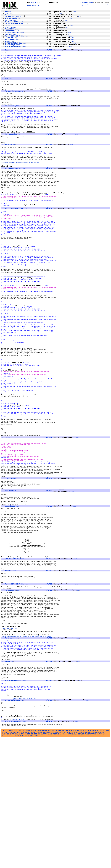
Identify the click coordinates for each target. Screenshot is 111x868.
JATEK (25, 862)
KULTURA (64, 862)
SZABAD (74, 864)
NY (20, 864)
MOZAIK (101, 862)
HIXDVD (4, 862)
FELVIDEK (52, 860)
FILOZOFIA (64, 860)
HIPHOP (88, 860)
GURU (77, 860)
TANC (87, 864)
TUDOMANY (98, 864)
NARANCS (5, 864)
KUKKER (57, 862)
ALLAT (16, 860)
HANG (82, 860)
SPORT (68, 864)
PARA (45, 864)
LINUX (70, 862)
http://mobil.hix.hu (18, 849)
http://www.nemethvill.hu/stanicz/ (25, 824)
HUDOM (11, 862)
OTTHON (30, 864)
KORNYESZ (49, 862)
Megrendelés (84, 5)
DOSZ (46, 860)
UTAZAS (5, 866)
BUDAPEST (33, 860)
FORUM (72, 860)
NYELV (24, 864)
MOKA (96, 862)
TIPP (91, 864)
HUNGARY (18, 862)
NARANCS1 (14, 864)
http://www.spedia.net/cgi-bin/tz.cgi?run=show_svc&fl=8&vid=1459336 (26, 750)
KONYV (41, 862)
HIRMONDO (104, 860)
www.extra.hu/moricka (10, 741)
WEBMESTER (24, 866)
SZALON (81, 864)
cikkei (74, 12)
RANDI (50, 864)
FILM (58, 860)
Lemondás (106, 5)
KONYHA (35, 862)
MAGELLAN (77, 862)
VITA (17, 866)
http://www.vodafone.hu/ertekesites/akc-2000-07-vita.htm (21, 183)
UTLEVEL (11, 866)
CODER (40, 860)
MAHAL (85, 862)
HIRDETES (95, 860)
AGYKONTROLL (7, 860)
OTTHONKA (38, 864)
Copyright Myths (33, 5)
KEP (29, 862)
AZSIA (26, 860)
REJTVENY (57, 864)
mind (10, 12)
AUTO (21, 860)
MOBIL (34, 3)
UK (104, 864)
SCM (63, 864)
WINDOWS (34, 866)
